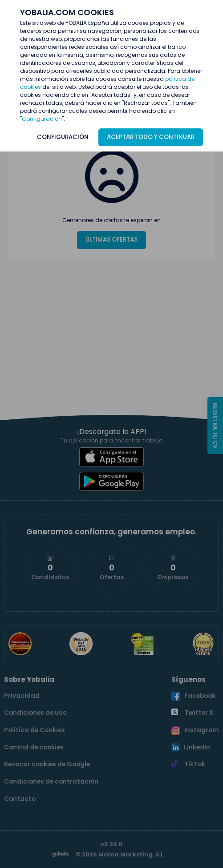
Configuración (42, 119)
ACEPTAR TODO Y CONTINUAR (151, 137)
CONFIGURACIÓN (63, 137)
